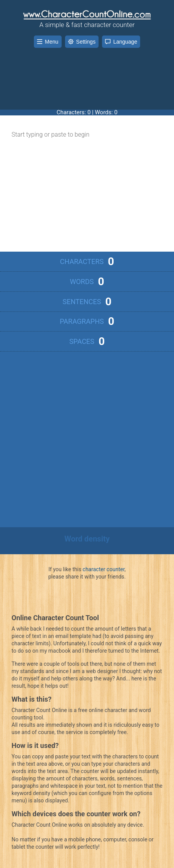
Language (121, 42)
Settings (82, 42)
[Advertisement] (87, 73)
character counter (104, 569)
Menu (48, 42)
